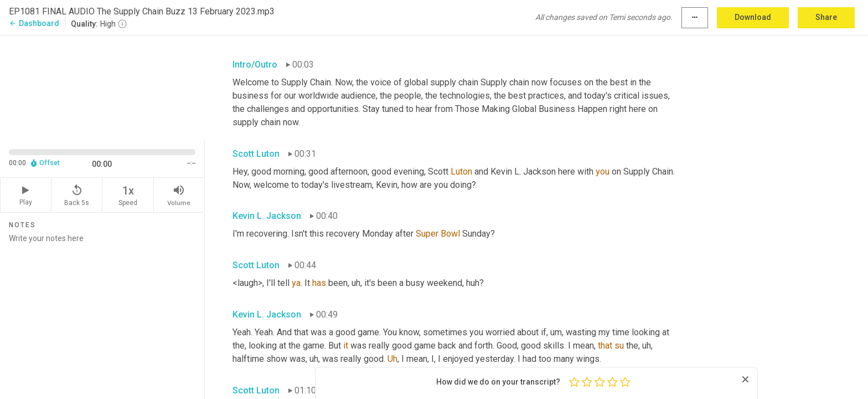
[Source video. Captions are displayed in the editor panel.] (102, 87)
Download (753, 17)
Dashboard (34, 23)
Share (826, 17)
